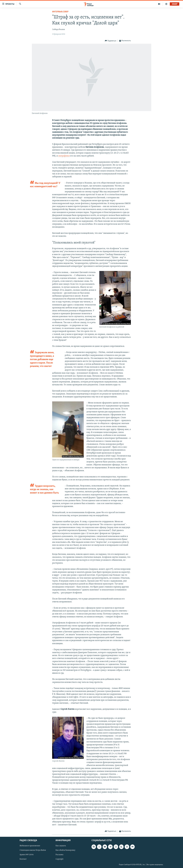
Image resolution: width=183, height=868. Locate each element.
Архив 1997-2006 (27, 855)
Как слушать (61, 846)
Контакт (23, 859)
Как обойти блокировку (65, 850)
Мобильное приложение (30, 846)
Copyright (59, 859)
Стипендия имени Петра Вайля (33, 850)
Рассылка (59, 855)
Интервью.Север (60, 12)
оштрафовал (64, 156)
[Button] (110, 41)
